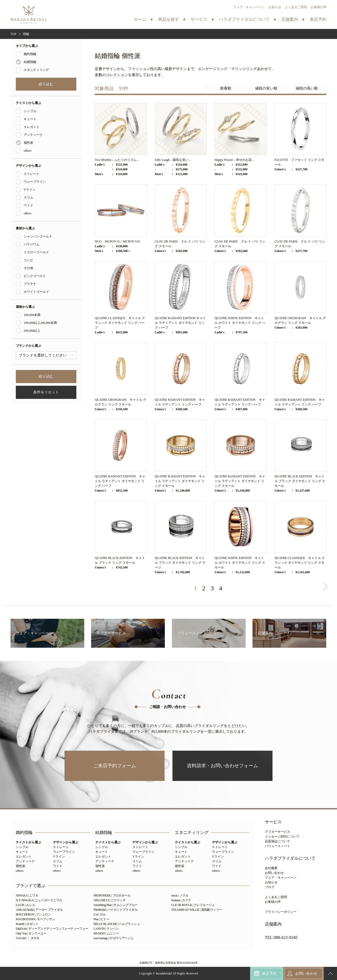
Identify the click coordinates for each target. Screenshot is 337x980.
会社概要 (271, 868)
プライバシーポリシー (281, 912)
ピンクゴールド (35, 276)
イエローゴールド (36, 252)
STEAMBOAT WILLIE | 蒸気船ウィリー (197, 910)
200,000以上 (32, 331)
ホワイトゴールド (36, 292)
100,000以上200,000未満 (40, 323)
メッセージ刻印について (282, 837)
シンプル (30, 111)
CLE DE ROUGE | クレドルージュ (193, 905)
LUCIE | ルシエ (25, 905)
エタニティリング (36, 70)
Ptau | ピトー (101, 919)
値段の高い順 (307, 88)
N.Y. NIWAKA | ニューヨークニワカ (39, 900)
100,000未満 (32, 315)
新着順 (226, 88)
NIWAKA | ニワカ (27, 895)
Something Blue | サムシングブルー (115, 905)
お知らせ (275, 7)
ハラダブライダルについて (290, 858)
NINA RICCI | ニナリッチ (110, 900)
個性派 (28, 143)
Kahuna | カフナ (181, 900)
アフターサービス (277, 832)
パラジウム (32, 244)
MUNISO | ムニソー (106, 933)
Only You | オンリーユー (31, 933)
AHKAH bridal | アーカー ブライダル (39, 910)
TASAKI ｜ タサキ (28, 938)
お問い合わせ (274, 873)
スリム (28, 197)
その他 (28, 268)
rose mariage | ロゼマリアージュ (113, 938)
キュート (30, 119)
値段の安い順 (266, 88)
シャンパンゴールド (38, 236)
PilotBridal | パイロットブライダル (115, 910)
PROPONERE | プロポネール (112, 895)
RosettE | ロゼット (27, 924)
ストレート (32, 174)
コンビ (28, 260)
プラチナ (30, 284)
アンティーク (33, 135)
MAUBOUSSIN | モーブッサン (35, 919)
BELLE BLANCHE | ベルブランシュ (117, 924)
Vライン (30, 190)
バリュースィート (277, 846)
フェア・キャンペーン (249, 7)
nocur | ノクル (180, 895)
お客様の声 (319, 7)
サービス (273, 822)
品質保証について (277, 841)
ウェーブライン (35, 182)
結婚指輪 (30, 62)
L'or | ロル (100, 914)
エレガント (32, 127)
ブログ (270, 887)
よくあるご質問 (296, 7)
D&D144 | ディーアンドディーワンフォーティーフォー (52, 929)
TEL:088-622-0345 (281, 938)
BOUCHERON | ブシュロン (33, 914)
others (28, 151)
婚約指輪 (30, 54)
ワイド (28, 205)
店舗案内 (273, 924)
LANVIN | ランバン (106, 929)
